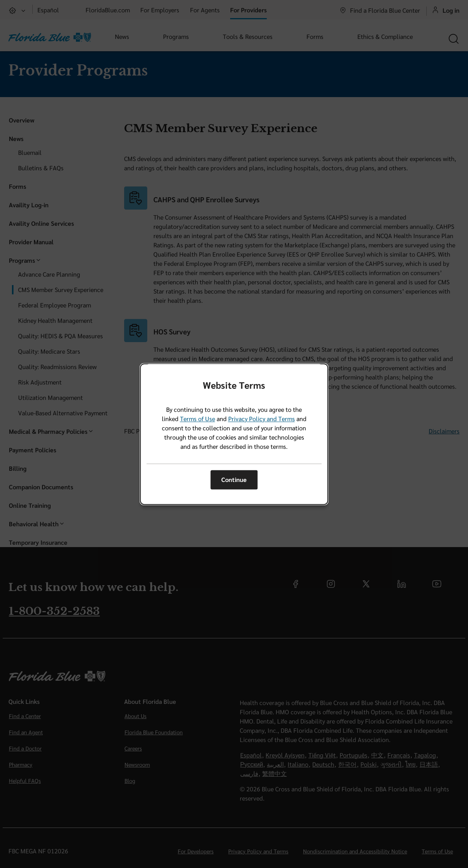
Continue (234, 480)
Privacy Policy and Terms (262, 419)
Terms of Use (198, 419)
